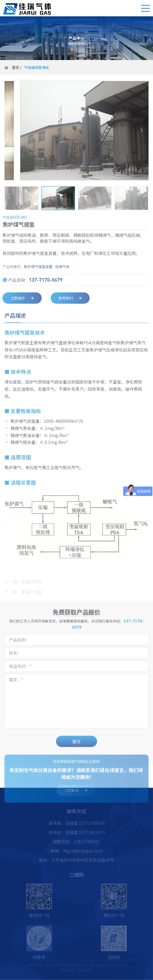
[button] (11, 130)
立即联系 (76, 793)
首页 (15, 67)
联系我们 (67, 298)
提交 (76, 744)
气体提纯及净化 (36, 67)
